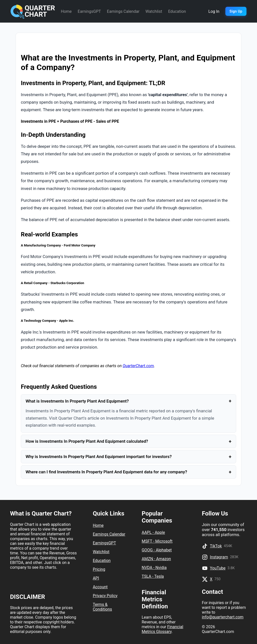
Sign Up (236, 11)
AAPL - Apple (153, 532)
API (96, 578)
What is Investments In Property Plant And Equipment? (128, 401)
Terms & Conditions (103, 607)
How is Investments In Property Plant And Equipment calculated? (128, 441)
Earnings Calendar (123, 11)
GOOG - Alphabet (157, 550)
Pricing (99, 569)
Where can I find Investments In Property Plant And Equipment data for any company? (128, 472)
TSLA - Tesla (153, 576)
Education (177, 11)
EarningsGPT (89, 11)
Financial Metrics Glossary (162, 629)
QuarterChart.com (138, 366)
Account (100, 587)
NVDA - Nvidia (154, 568)
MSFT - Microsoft (157, 541)
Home (66, 11)
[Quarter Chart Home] (33, 11)
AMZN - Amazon (156, 559)
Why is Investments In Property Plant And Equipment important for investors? (128, 457)
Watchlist (154, 11)
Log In (214, 11)
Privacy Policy (105, 596)
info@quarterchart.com (223, 617)
